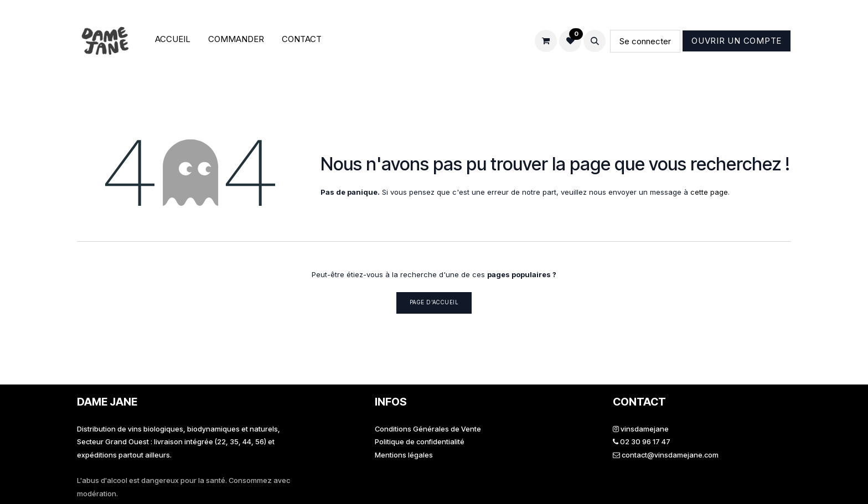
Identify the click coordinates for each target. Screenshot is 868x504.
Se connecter (645, 41)
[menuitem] (173, 41)
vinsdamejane (645, 429)
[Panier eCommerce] (546, 41)
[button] (595, 41)
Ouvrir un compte (737, 41)
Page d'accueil (434, 302)
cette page (709, 192)
